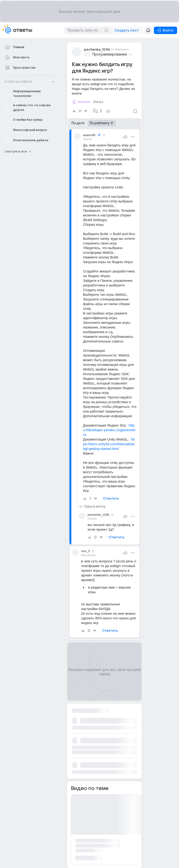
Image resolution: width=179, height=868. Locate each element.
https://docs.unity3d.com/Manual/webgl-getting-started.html (109, 444)
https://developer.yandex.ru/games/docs (109, 430)
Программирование (110, 54)
